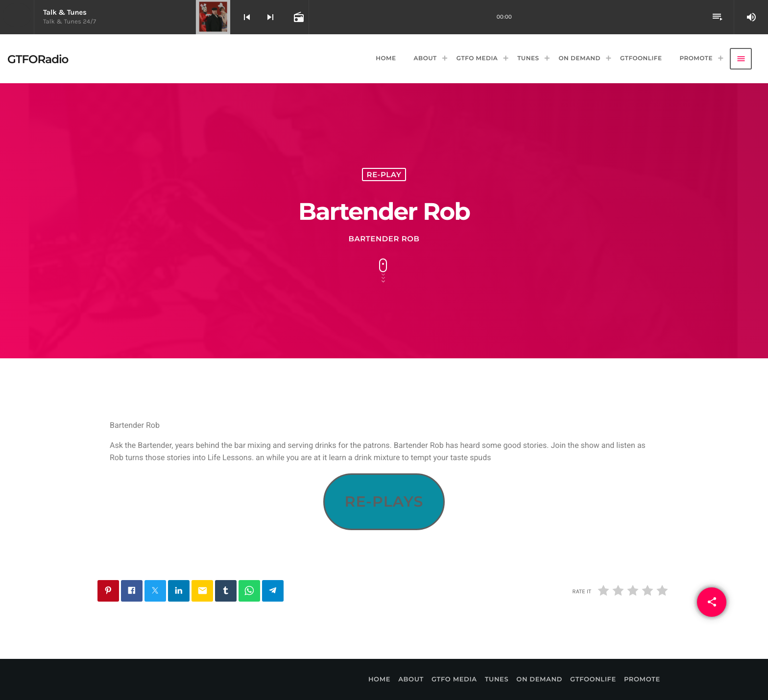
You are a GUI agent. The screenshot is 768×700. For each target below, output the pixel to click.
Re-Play (384, 175)
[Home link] (38, 59)
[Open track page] (298, 17)
